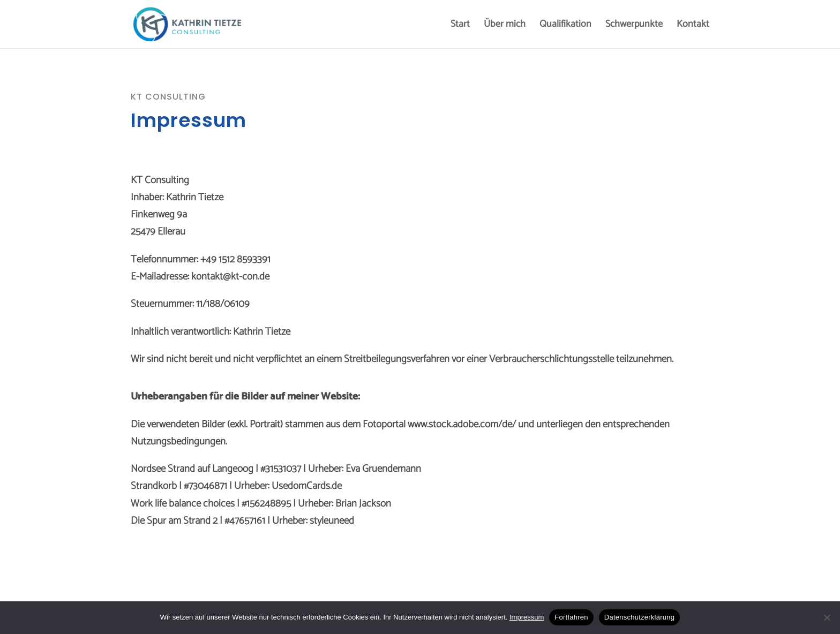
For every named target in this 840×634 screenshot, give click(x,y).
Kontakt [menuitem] (693, 26)
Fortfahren (571, 617)
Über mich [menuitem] (505, 26)
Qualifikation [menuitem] (565, 26)
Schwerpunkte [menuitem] (634, 26)
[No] (827, 617)
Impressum (527, 617)
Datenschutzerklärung (639, 617)
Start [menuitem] (460, 26)
